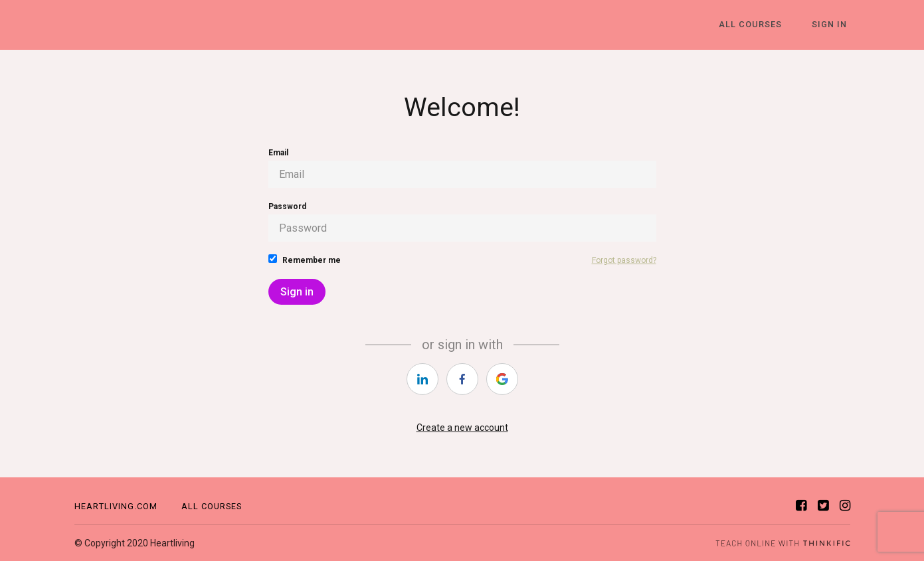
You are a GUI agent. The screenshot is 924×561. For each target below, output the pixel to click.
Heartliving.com (116, 506)
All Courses (760, 25)
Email (462, 168)
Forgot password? (624, 260)
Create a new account (462, 428)
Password (462, 222)
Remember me (305, 260)
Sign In (833, 25)
